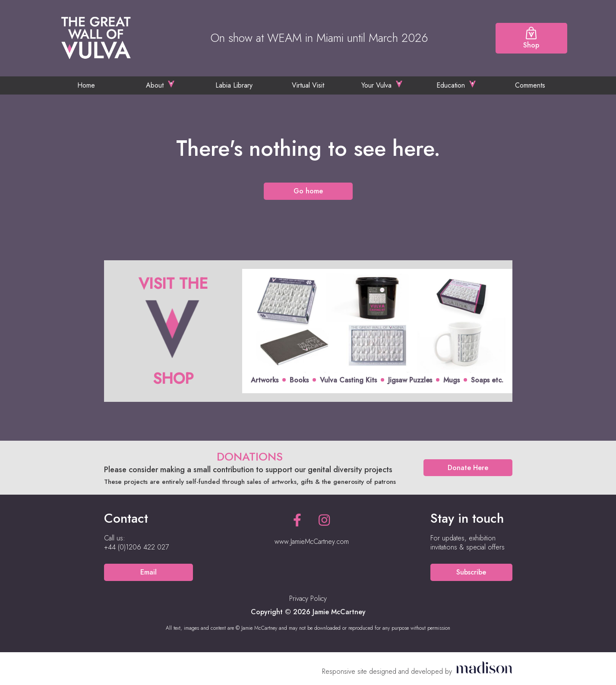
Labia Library (234, 85)
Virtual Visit (308, 85)
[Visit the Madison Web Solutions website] (417, 671)
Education (451, 85)
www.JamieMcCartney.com (312, 541)
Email (148, 572)
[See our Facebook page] (297, 520)
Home (86, 85)
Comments (530, 85)
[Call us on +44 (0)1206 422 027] (136, 547)
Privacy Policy (308, 598)
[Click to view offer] (308, 331)
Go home (308, 191)
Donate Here (468, 468)
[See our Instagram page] (324, 520)
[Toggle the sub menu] (171, 84)
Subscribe (471, 572)
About (155, 85)
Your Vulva (376, 85)
